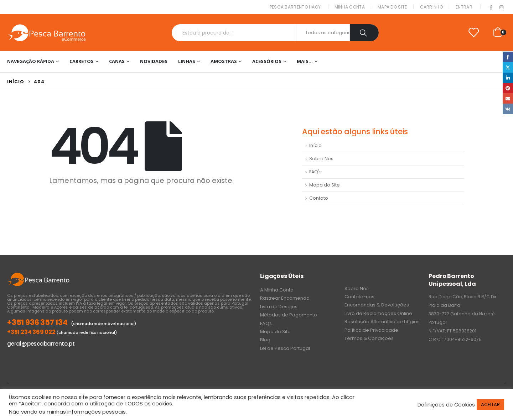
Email (508, 98)
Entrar (464, 7)
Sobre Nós (321, 159)
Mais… (305, 61)
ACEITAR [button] (490, 405)
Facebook (508, 57)
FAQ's (315, 172)
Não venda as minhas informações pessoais (67, 412)
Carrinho (431, 7)
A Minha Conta (277, 290)
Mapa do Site (392, 7)
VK (508, 109)
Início (315, 145)
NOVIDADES (154, 61)
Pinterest (508, 88)
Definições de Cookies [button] (446, 405)
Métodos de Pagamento (289, 315)
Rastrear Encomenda (285, 298)
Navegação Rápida (31, 61)
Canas (117, 61)
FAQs (266, 323)
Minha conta (350, 7)
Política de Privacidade (371, 330)
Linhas (187, 61)
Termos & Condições (369, 338)
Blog (265, 340)
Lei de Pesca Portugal (285, 348)
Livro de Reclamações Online (378, 313)
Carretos (82, 61)
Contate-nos (359, 297)
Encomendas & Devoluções (377, 305)
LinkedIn (508, 78)
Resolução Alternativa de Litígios (382, 322)
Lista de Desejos (279, 307)
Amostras (224, 61)
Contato (319, 198)
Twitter (508, 67)
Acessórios (267, 61)
